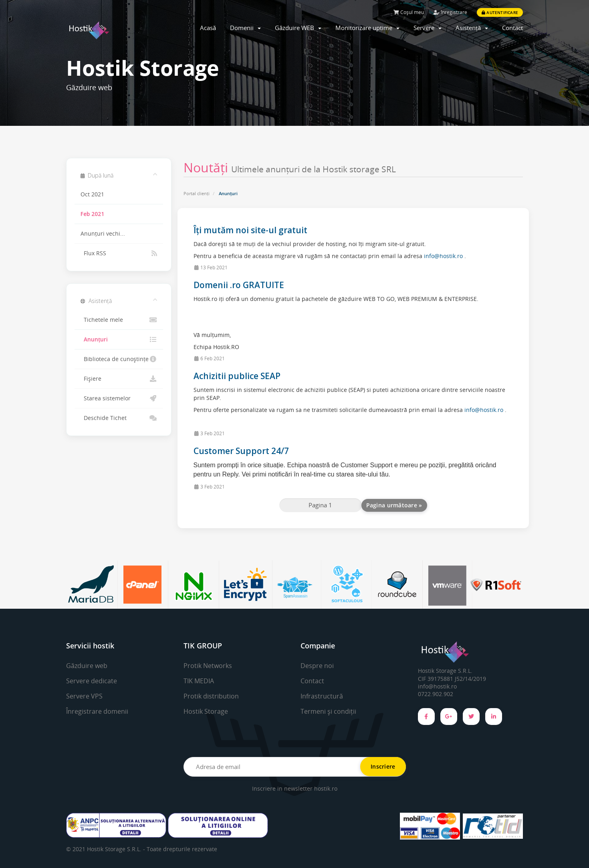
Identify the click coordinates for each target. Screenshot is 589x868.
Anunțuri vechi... (103, 234)
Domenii (245, 28)
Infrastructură (322, 696)
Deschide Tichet (119, 418)
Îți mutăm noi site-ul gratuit (250, 230)
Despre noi (317, 666)
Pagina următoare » (394, 505)
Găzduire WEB (298, 28)
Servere (428, 28)
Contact (512, 28)
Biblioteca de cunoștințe (119, 359)
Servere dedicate (92, 681)
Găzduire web (87, 666)
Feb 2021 (92, 214)
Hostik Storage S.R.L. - (117, 849)
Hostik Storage (206, 711)
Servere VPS (84, 696)
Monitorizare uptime (367, 28)
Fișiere (119, 379)
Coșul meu (409, 12)
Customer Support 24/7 (241, 451)
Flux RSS (119, 253)
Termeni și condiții (328, 711)
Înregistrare (450, 12)
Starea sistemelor (119, 398)
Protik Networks (208, 666)
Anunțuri (119, 339)
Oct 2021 (92, 194)
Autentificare (500, 12)
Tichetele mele (119, 320)
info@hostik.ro (443, 256)
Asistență (472, 28)
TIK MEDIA (199, 681)
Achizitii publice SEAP (237, 376)
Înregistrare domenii (97, 711)
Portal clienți (197, 193)
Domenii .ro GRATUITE (239, 285)
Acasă (208, 28)
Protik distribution (211, 696)
